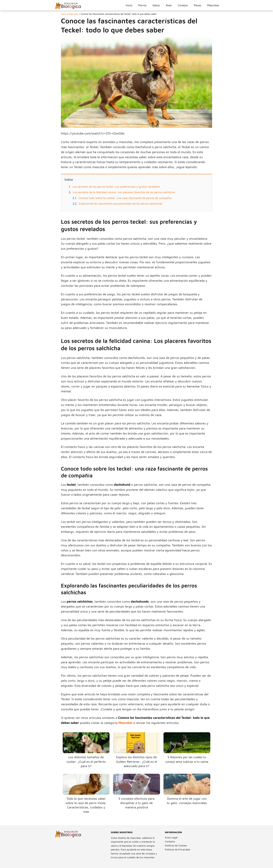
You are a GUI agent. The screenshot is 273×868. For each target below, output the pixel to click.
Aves (169, 5)
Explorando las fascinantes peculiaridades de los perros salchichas (121, 203)
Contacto (170, 841)
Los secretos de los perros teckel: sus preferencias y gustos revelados (116, 187)
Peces (197, 5)
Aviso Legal (171, 837)
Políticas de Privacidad (177, 849)
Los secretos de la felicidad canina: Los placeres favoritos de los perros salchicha (124, 192)
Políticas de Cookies (176, 845)
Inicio (129, 5)
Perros (142, 5)
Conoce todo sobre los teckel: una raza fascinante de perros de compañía (125, 198)
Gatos (156, 5)
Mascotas (213, 5)
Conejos (183, 5)
